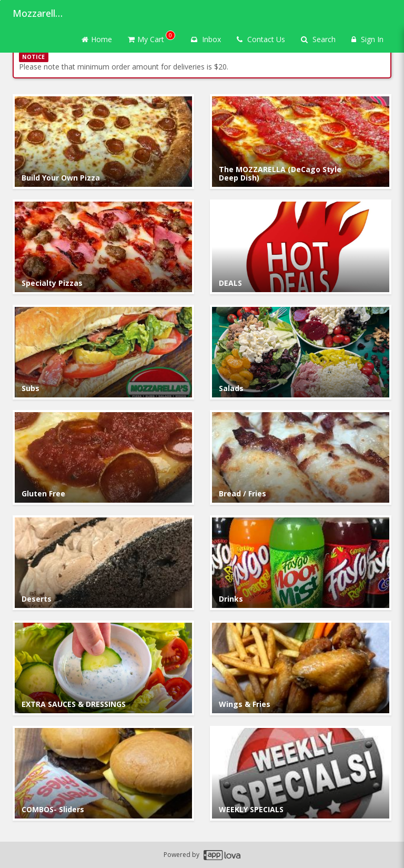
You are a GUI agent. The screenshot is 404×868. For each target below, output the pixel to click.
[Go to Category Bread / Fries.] (301, 457)
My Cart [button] (151, 37)
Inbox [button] (206, 39)
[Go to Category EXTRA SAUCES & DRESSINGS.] (103, 668)
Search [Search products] (318, 39)
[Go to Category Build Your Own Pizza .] (103, 142)
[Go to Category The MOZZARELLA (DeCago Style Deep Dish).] (301, 142)
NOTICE (33, 57)
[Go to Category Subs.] (103, 352)
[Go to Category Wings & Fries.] (301, 668)
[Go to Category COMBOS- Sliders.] (103, 773)
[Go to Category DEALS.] (301, 247)
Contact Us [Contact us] (261, 39)
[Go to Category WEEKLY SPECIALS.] (301, 773)
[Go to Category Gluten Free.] (103, 457)
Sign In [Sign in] (367, 39)
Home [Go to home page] (97, 39)
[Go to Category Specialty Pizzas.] (103, 247)
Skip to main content (0, 0)
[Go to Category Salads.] (301, 352)
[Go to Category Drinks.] (301, 563)
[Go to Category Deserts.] (103, 563)
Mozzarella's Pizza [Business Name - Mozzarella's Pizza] (39, 13)
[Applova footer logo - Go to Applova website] (222, 855)
